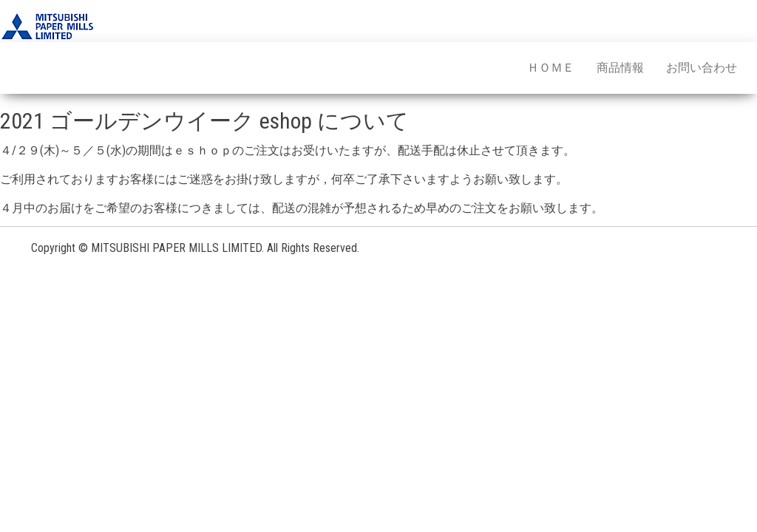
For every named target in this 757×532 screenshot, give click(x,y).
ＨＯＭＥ (551, 68)
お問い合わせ (702, 68)
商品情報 (620, 68)
